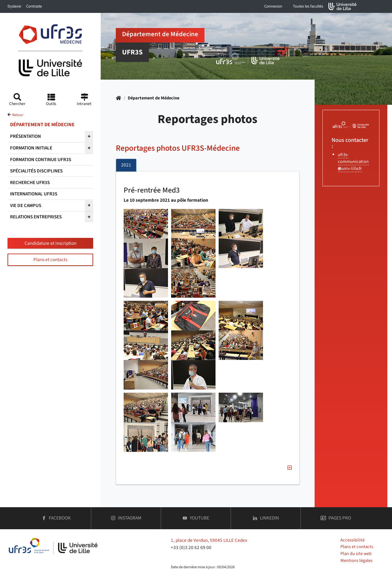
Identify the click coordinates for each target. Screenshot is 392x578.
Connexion (273, 6)
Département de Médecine (154, 98)
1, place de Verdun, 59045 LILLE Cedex (209, 540)
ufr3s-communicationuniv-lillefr (353, 161)
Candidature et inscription (50, 243)
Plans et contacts (50, 260)
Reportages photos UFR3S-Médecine (178, 148)
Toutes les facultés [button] (308, 6)
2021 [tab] (126, 165)
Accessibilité (353, 540)
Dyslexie (14, 6)
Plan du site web (356, 554)
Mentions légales (356, 561)
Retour (18, 115)
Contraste (34, 6)
